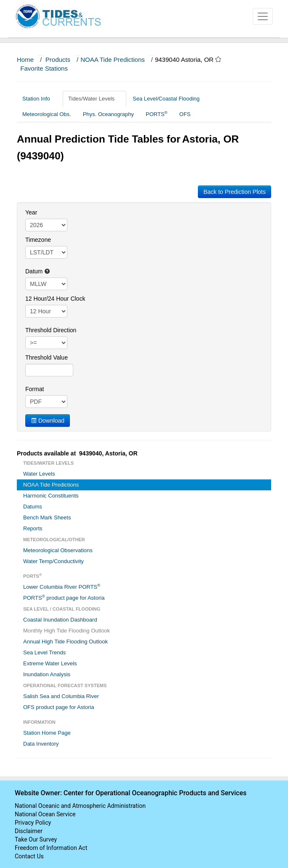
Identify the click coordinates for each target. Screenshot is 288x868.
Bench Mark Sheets (47, 517)
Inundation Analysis (47, 674)
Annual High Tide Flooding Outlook (65, 642)
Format (35, 389)
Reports (33, 528)
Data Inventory (41, 744)
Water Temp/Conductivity (53, 561)
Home (25, 60)
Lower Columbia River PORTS (62, 586)
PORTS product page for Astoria (64, 597)
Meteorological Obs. (47, 114)
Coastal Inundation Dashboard (60, 620)
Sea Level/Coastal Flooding (169, 99)
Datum (38, 271)
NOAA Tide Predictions (113, 60)
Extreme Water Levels (50, 663)
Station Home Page (47, 733)
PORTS (157, 114)
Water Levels (39, 474)
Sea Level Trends (44, 652)
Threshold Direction (51, 330)
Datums (33, 507)
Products (58, 60)
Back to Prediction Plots (235, 192)
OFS (185, 114)
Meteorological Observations (58, 550)
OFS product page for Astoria (59, 707)
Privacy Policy (33, 823)
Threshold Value (47, 357)
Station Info (39, 99)
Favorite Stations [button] (48, 68)
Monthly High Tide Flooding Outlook (67, 631)
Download (48, 421)
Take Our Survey (36, 839)
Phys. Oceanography (108, 114)
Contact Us (29, 856)
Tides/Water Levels (95, 99)
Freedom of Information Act (51, 848)
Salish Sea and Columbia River (61, 696)
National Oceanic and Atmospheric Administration (80, 806)
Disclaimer (29, 831)
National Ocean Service (45, 814)
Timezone (38, 240)
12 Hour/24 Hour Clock (55, 299)
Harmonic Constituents (51, 496)
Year (31, 212)
